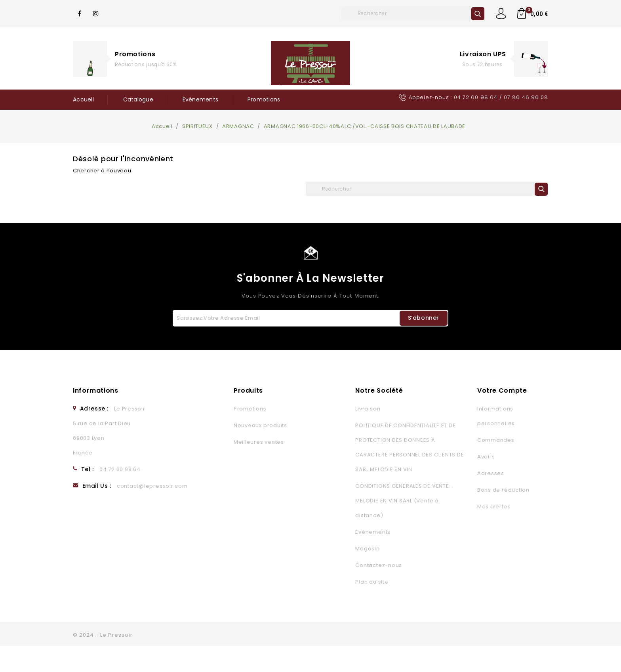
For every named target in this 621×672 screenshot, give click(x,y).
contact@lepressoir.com (152, 512)
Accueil (83, 99)
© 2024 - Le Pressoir (103, 661)
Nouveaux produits (260, 451)
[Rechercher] (413, 13)
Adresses (491, 499)
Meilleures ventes (259, 468)
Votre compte (502, 417)
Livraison (368, 435)
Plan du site (372, 608)
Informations (96, 417)
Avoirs (486, 483)
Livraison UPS (483, 54)
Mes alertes (494, 533)
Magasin (367, 575)
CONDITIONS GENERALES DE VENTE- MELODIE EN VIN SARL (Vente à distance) (404, 527)
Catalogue (138, 99)
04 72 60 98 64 (476, 97)
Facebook (80, 13)
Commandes (496, 466)
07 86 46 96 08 (526, 97)
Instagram (96, 13)
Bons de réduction (503, 516)
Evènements (201, 99)
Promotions (135, 54)
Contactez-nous (379, 591)
